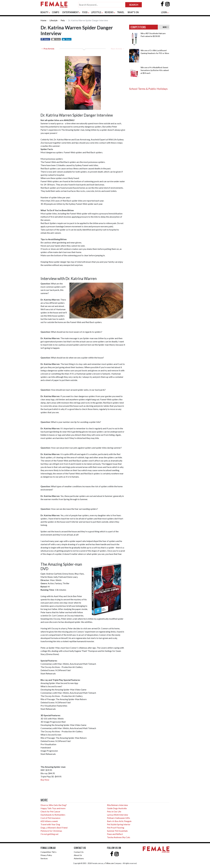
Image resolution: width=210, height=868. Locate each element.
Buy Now (45, 780)
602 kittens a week (49, 821)
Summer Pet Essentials (117, 831)
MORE (166, 27)
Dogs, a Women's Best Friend (54, 828)
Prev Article (48, 49)
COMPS (56, 12)
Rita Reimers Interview (117, 805)
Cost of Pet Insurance (50, 818)
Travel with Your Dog (50, 824)
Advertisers (79, 858)
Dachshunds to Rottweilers (53, 815)
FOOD (85, 12)
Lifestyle (54, 20)
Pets (63, 20)
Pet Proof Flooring (116, 828)
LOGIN (164, 12)
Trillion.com (109, 863)
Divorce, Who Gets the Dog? (54, 805)
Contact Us (79, 852)
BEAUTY (44, 12)
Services (44, 858)
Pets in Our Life (114, 811)
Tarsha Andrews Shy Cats (119, 837)
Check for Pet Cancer (50, 811)
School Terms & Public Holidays (148, 89)
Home (43, 20)
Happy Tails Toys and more (53, 808)
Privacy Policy (46, 855)
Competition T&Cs (48, 852)
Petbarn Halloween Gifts (118, 818)
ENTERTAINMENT (71, 12)
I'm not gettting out (49, 834)
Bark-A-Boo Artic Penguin (119, 821)
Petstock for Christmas (51, 831)
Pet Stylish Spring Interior (119, 824)
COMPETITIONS (138, 27)
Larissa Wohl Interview (117, 815)
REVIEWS (109, 12)
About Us (78, 855)
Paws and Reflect (115, 834)
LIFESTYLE (96, 12)
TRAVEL (121, 12)
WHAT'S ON (133, 12)
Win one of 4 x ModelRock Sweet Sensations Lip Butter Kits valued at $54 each (155, 70)
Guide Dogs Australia (117, 808)
